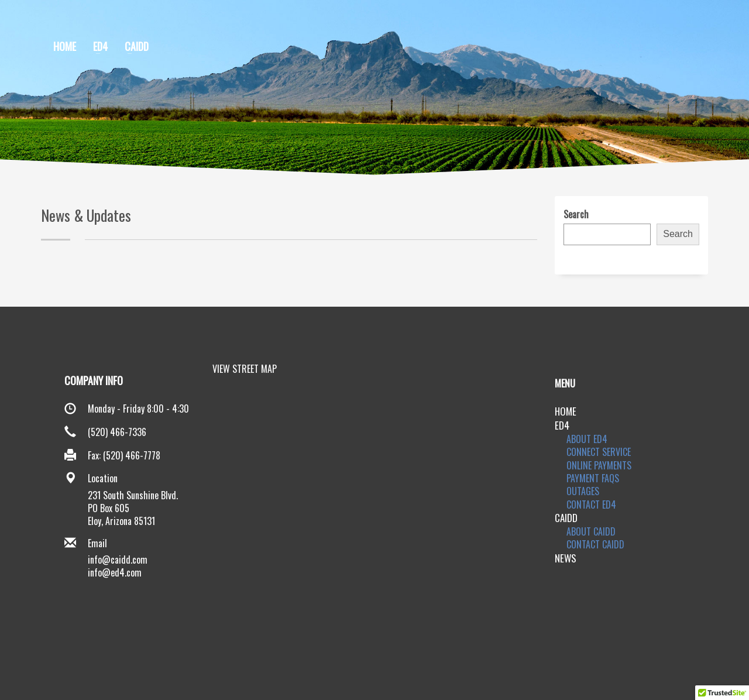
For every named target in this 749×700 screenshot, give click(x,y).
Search (576, 214)
